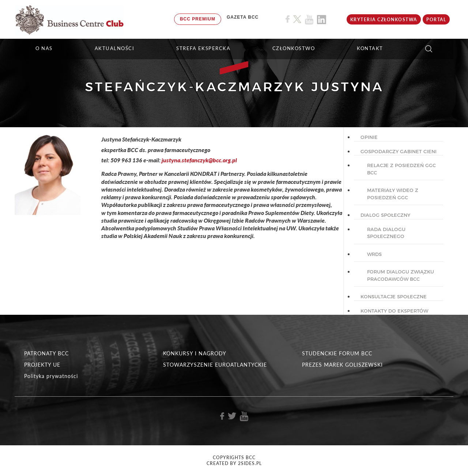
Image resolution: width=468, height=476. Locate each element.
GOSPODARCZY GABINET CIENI (399, 151)
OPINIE (369, 137)
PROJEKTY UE (42, 365)
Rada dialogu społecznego (386, 233)
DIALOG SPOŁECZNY (385, 215)
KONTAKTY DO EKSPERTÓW (394, 311)
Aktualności (115, 48)
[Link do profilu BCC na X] (297, 19)
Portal (436, 20)
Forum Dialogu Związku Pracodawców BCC (401, 275)
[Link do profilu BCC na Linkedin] (322, 20)
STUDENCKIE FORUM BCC (337, 353)
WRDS (374, 254)
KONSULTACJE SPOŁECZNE (394, 296)
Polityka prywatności (51, 376)
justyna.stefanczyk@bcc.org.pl (199, 160)
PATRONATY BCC (46, 353)
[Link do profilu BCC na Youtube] (309, 20)
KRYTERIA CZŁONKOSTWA (384, 20)
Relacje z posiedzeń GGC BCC (401, 169)
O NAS (44, 48)
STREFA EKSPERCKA (203, 48)
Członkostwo (294, 48)
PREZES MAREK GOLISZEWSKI (342, 365)
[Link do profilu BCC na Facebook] (288, 19)
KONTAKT (370, 48)
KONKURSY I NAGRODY (195, 353)
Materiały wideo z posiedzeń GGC (393, 194)
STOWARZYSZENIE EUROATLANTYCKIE (215, 365)
